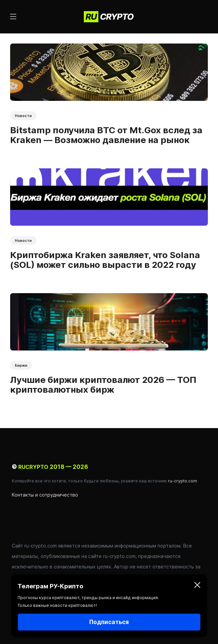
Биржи (21, 365)
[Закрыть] (197, 586)
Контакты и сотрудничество (45, 495)
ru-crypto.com (183, 481)
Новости (23, 116)
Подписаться (109, 622)
